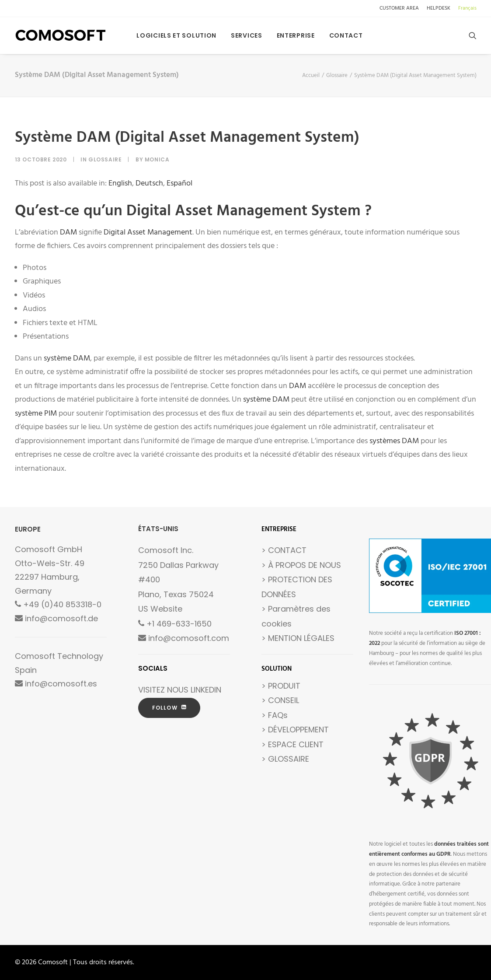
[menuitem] (401, 8)
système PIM (36, 414)
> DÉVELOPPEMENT (295, 730)
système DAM (67, 359)
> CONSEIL (280, 700)
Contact (346, 35)
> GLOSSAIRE (285, 759)
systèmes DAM (394, 441)
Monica (157, 159)
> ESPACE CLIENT (293, 744)
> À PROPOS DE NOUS (301, 565)
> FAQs (275, 715)
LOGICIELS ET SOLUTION (176, 35)
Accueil (311, 75)
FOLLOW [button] (169, 708)
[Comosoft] (61, 35)
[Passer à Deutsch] (149, 184)
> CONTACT (284, 550)
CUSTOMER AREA (399, 8)
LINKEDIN (206, 690)
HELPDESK (439, 8)
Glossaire (337, 75)
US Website (160, 609)
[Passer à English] (120, 184)
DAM (68, 233)
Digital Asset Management (148, 233)
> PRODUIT (281, 686)
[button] (473, 35)
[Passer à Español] (179, 184)
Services (247, 35)
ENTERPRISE (296, 35)
